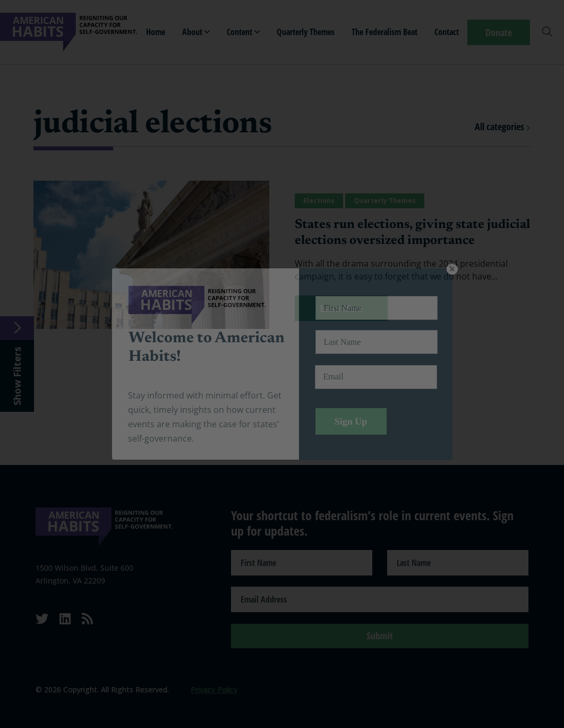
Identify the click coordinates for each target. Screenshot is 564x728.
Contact (447, 32)
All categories (503, 126)
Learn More (341, 308)
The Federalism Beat (384, 32)
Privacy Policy (214, 689)
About (196, 32)
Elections (319, 201)
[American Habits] (69, 32)
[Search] (547, 32)
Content (243, 32)
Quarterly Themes (306, 32)
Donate (499, 32)
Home (156, 32)
